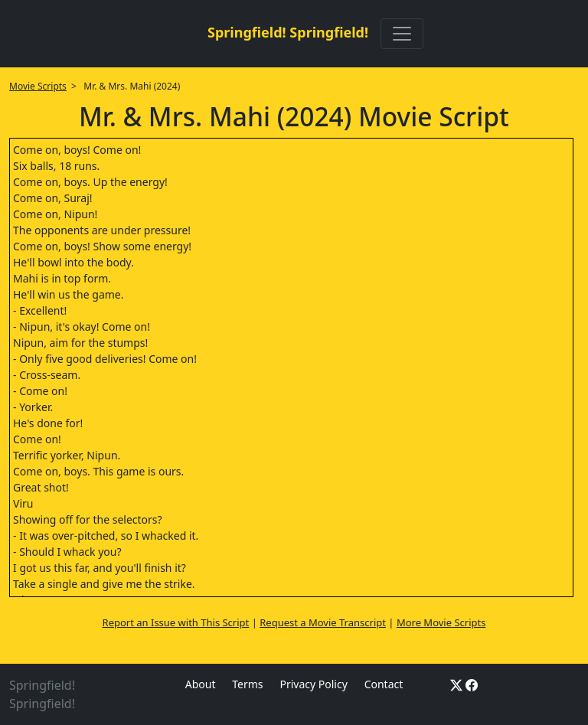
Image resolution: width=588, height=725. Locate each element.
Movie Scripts (38, 86)
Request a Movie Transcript (323, 622)
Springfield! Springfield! (288, 32)
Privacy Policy (313, 684)
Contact (384, 684)
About (201, 684)
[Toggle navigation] (402, 34)
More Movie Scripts (441, 622)
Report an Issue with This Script (176, 622)
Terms (247, 684)
